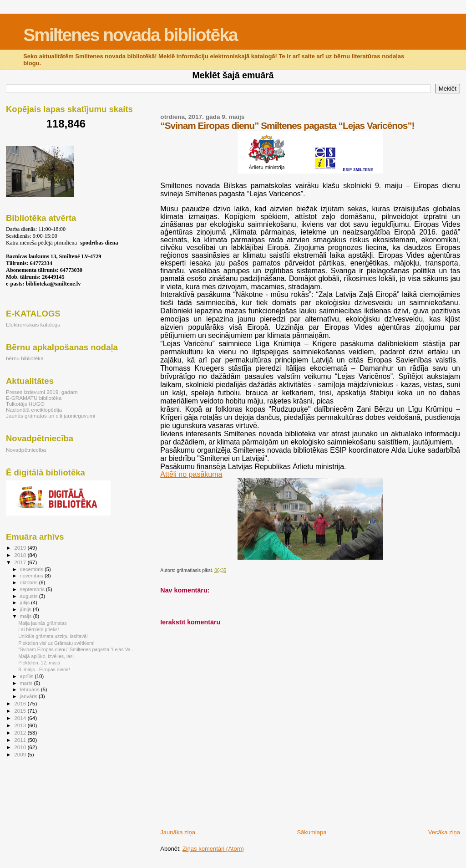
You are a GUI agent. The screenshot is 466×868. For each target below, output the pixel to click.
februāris (30, 689)
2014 (21, 718)
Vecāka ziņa (444, 832)
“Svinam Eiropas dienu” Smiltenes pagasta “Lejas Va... (76, 649)
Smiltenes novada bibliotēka (130, 35)
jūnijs (26, 609)
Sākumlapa (312, 832)
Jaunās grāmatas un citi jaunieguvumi (51, 416)
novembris (32, 576)
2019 (21, 548)
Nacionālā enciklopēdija (34, 410)
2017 (21, 562)
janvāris (29, 696)
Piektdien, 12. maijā (39, 663)
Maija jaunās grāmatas (42, 623)
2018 (21, 555)
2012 (21, 733)
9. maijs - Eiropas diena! (44, 669)
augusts (30, 596)
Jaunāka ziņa (178, 832)
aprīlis (28, 676)
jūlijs (26, 602)
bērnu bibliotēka (25, 358)
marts (27, 683)
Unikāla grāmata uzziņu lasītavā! (53, 636)
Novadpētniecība (26, 450)
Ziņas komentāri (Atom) (213, 849)
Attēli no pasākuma (191, 474)
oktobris (30, 582)
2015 (21, 711)
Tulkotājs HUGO (25, 404)
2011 (21, 740)
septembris (33, 589)
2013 (21, 725)
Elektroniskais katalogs (33, 324)
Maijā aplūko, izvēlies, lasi (46, 656)
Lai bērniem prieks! (38, 629)
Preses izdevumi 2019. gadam (42, 392)
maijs (27, 616)
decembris (32, 569)
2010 (21, 747)
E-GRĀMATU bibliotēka (34, 398)
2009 (21, 754)
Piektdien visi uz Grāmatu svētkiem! (56, 643)
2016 (21, 703)
